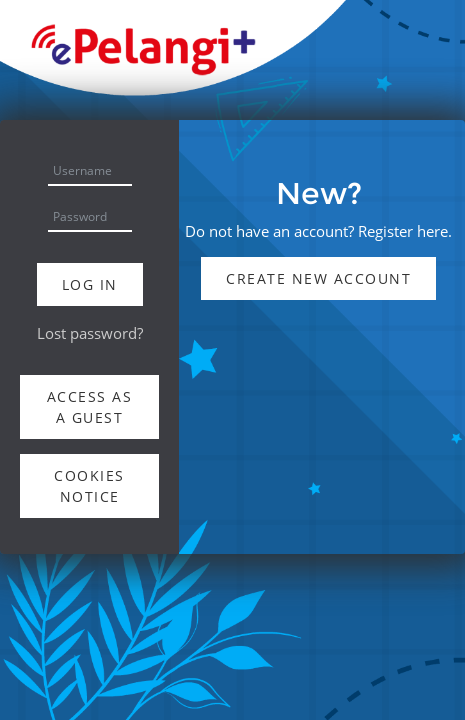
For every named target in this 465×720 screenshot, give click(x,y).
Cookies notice (89, 486)
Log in (90, 284)
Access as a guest (90, 407)
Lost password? (90, 333)
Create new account (318, 278)
